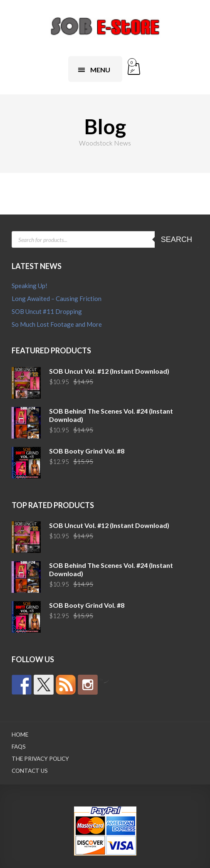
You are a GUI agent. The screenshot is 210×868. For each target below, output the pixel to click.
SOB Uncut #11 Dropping (47, 311)
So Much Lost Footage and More (57, 324)
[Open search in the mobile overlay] (105, 239)
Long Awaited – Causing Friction (57, 298)
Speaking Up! (30, 286)
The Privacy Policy (40, 759)
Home (20, 735)
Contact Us (30, 771)
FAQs (19, 747)
